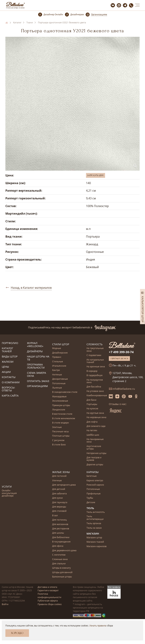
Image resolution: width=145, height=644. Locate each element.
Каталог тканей (7, 350)
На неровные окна (96, 417)
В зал (55, 516)
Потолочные (59, 384)
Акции (6, 372)
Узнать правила (98, 626)
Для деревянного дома (64, 551)
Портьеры (92, 404)
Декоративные (60, 379)
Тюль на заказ (94, 528)
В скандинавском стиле (65, 392)
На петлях (92, 431)
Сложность (95, 344)
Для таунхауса (60, 503)
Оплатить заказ (38, 381)
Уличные (57, 481)
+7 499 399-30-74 (121, 352)
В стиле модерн (61, 423)
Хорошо (17, 633)
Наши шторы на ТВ (38, 358)
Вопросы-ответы (9, 389)
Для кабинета (59, 494)
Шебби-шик (93, 435)
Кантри (56, 370)
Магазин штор (94, 538)
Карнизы (93, 472)
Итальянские (59, 366)
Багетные (92, 476)
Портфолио (10, 343)
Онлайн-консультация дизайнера (9, 493)
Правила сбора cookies (50, 604)
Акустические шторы (94, 448)
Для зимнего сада (96, 426)
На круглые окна (95, 413)
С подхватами (94, 355)
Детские (91, 503)
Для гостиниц (59, 520)
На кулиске (92, 409)
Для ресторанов (61, 529)
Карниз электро (95, 481)
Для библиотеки (61, 538)
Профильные (94, 494)
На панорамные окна (95, 441)
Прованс (57, 357)
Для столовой (59, 511)
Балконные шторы (62, 577)
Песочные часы (60, 432)
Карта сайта (10, 396)
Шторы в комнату (61, 568)
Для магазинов (60, 524)
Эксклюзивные (60, 401)
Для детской (59, 489)
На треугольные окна (95, 350)
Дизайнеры (35, 351)
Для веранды (59, 507)
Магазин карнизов (97, 546)
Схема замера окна (37, 374)
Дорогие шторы (95, 465)
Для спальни (59, 564)
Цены (5, 367)
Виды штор (10, 357)
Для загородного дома (64, 485)
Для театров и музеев (94, 459)
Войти (5, 604)
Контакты (9, 377)
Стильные (58, 362)
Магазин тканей (95, 542)
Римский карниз (95, 485)
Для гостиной (59, 476)
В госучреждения (61, 542)
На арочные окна (96, 367)
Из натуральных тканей (95, 361)
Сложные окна (60, 559)
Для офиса (58, 546)
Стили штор (61, 344)
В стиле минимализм (64, 419)
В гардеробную (95, 375)
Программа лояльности (36, 366)
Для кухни (57, 498)
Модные (57, 348)
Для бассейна (94, 387)
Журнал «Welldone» (35, 345)
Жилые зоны (61, 472)
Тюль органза (94, 524)
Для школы (58, 533)
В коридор (92, 371)
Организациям (37, 386)
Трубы (90, 498)
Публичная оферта (48, 601)
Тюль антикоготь (96, 512)
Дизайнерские (60, 353)
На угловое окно (95, 391)
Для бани (91, 400)
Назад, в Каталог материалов (31, 288)
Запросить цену (96, 175)
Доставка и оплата (47, 587)
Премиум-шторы (61, 405)
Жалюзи (8, 362)
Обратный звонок (119, 359)
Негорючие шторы (96, 453)
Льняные (57, 388)
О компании (11, 382)
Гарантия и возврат (48, 590)
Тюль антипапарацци (95, 518)
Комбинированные (97, 396)
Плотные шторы (61, 436)
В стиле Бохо (59, 445)
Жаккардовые (59, 397)
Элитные (57, 427)
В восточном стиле (62, 414)
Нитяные (57, 375)
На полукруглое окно (95, 381)
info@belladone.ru (124, 389)
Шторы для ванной (62, 572)
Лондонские (59, 410)
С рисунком (58, 440)
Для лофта (92, 422)
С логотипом (59, 555)
